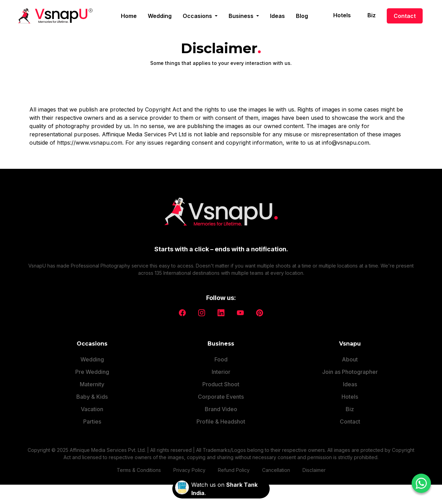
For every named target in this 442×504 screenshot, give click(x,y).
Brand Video (221, 409)
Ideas (277, 16)
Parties (92, 421)
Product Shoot (221, 384)
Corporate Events (221, 397)
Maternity (92, 384)
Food (221, 359)
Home (129, 16)
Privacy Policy (189, 470)
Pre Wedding (92, 372)
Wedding (160, 16)
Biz (372, 15)
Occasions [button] (198, 16)
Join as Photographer (350, 372)
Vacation (92, 409)
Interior (221, 372)
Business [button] (242, 16)
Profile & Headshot (221, 421)
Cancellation (276, 470)
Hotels (342, 15)
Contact (405, 16)
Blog (302, 16)
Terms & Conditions (139, 470)
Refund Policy (234, 470)
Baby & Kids (92, 397)
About (350, 359)
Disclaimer (314, 470)
